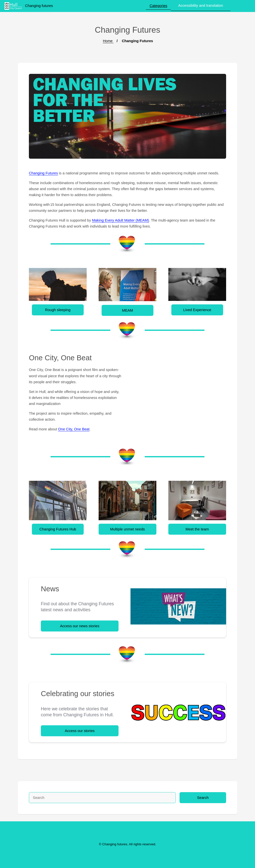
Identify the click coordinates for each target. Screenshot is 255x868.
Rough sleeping (58, 310)
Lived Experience (197, 310)
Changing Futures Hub (58, 529)
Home (108, 41)
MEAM (127, 310)
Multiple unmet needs (127, 529)
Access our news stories (80, 626)
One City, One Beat (74, 429)
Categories (159, 6)
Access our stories (80, 731)
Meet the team (197, 529)
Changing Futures (43, 173)
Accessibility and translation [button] (201, 5)
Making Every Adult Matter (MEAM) (120, 220)
